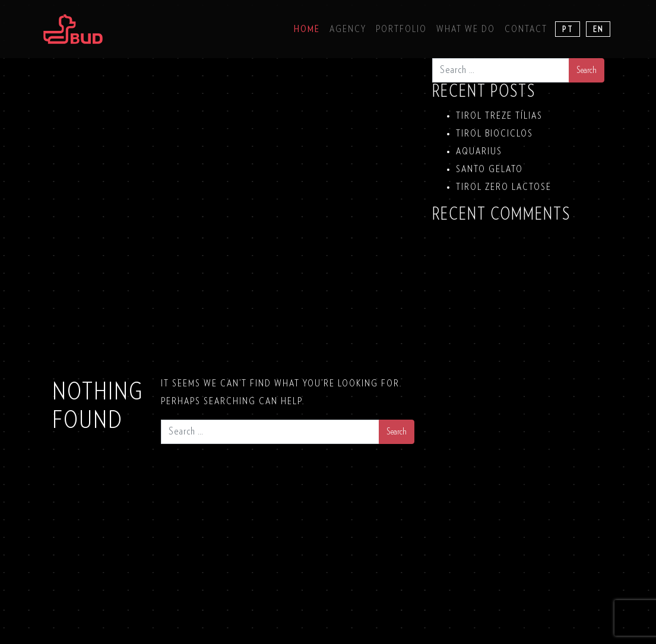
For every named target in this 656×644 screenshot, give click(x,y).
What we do (466, 29)
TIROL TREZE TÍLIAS (499, 116)
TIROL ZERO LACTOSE (504, 187)
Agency (348, 29)
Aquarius (479, 151)
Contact (526, 29)
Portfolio (401, 29)
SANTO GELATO (489, 169)
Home (307, 29)
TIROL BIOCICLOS (495, 134)
